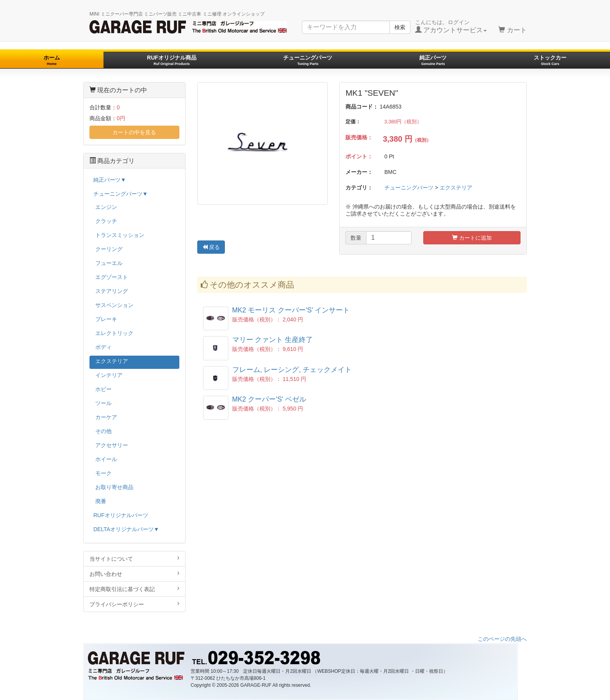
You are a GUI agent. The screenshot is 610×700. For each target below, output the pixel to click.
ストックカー (550, 60)
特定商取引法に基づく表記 (134, 589)
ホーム (52, 60)
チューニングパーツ (308, 60)
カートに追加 (472, 238)
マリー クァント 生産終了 (273, 340)
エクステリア (456, 188)
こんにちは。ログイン (451, 26)
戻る (211, 247)
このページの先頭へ (502, 639)
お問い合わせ (134, 574)
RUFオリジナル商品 (172, 60)
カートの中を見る (134, 132)
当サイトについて (134, 559)
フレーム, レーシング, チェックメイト (292, 370)
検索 (400, 27)
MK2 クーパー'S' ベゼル (269, 399)
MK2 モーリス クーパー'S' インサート (291, 310)
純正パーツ (433, 60)
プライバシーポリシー (134, 604)
